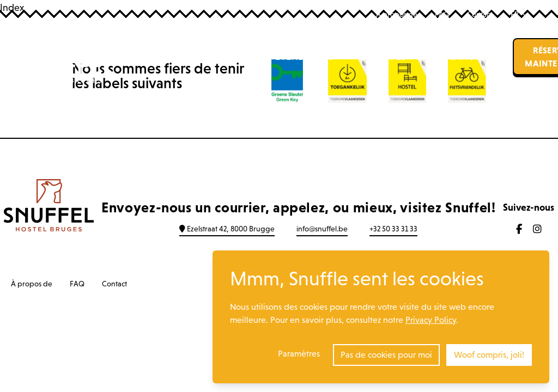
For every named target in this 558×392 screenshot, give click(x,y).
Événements (304, 57)
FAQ (442, 14)
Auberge (177, 57)
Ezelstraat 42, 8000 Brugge (227, 229)
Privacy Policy (431, 320)
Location (459, 57)
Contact (480, 14)
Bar (236, 57)
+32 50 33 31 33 (393, 229)
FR (520, 14)
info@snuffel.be (322, 229)
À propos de (397, 14)
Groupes (385, 57)
